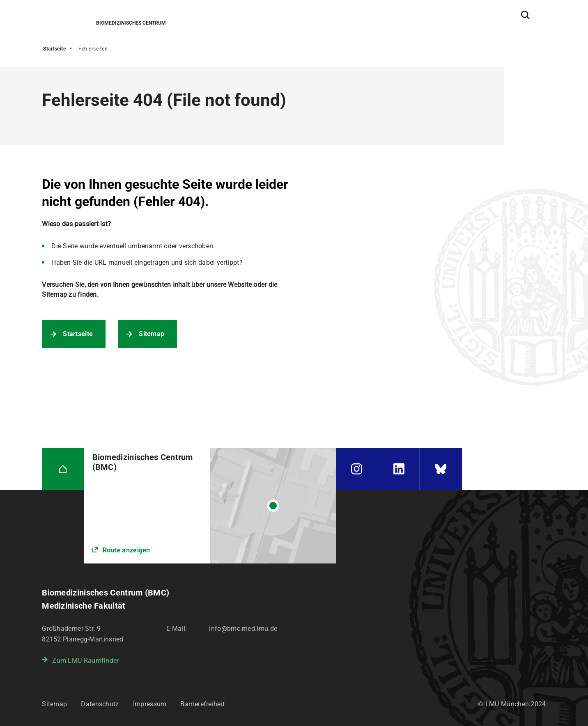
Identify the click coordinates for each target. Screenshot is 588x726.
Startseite (54, 49)
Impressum (150, 704)
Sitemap (152, 334)
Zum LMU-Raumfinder (85, 661)
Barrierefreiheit (202, 704)
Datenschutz (100, 704)
